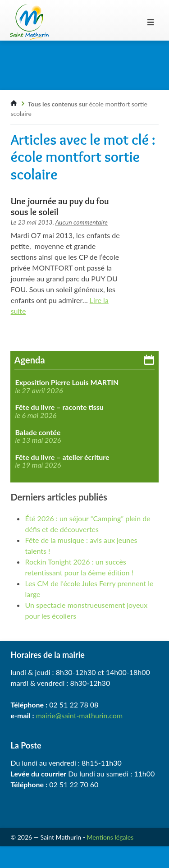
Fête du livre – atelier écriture (62, 457)
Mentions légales (110, 837)
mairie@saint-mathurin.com (79, 715)
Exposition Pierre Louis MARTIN (67, 382)
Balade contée (38, 432)
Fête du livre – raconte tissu (59, 407)
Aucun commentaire (81, 222)
